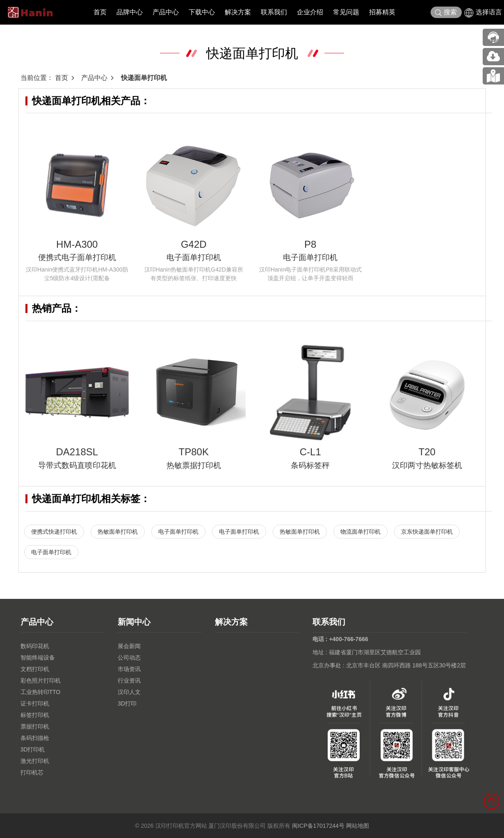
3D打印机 (33, 749)
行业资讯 (129, 680)
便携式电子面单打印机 (77, 257)
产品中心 (166, 12)
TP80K (194, 452)
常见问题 (346, 12)
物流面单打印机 (360, 532)
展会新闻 (129, 646)
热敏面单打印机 (118, 532)
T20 (427, 452)
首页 (100, 12)
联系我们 (274, 12)
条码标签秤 (310, 465)
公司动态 (129, 658)
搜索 (446, 13)
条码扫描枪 (35, 738)
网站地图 (358, 826)
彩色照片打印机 (41, 680)
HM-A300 (77, 244)
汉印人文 (129, 692)
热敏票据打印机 (194, 465)
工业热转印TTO (41, 692)
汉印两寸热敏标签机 (427, 465)
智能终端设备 (38, 658)
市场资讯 (129, 669)
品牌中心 (130, 12)
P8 (310, 244)
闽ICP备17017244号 (318, 826)
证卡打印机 (35, 703)
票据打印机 (35, 726)
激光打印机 (35, 761)
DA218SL (77, 452)
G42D (194, 244)
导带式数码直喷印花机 (77, 465)
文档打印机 (35, 669)
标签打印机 (35, 715)
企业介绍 (310, 12)
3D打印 (127, 703)
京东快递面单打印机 (427, 532)
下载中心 (202, 12)
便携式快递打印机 (54, 532)
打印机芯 (32, 772)
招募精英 (382, 12)
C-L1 (310, 452)
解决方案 (238, 12)
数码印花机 (35, 646)
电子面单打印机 (194, 257)
